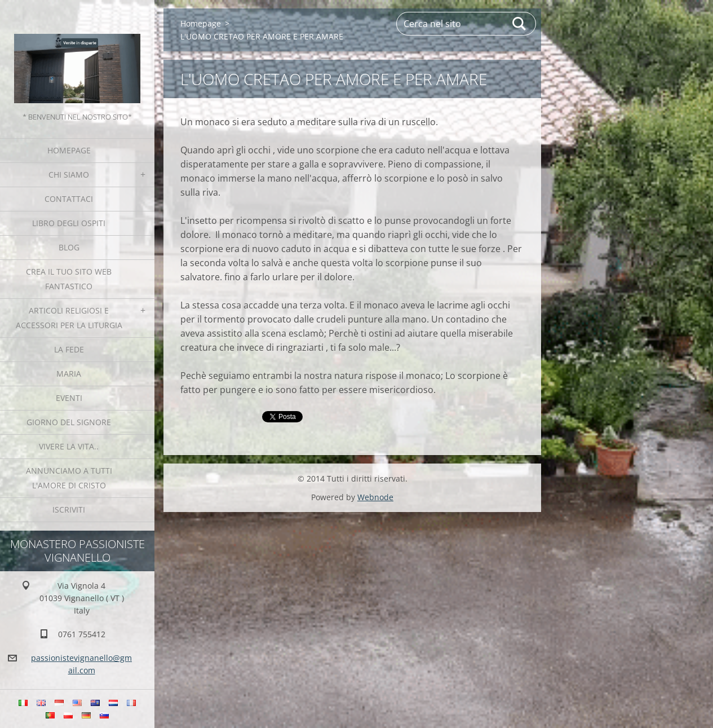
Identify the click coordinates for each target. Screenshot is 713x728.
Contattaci (69, 199)
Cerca (520, 24)
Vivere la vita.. (69, 446)
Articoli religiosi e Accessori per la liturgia (69, 318)
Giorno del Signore (69, 422)
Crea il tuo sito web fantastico (69, 279)
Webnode (375, 497)
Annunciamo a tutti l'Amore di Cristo (69, 478)
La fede (69, 349)
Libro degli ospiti (69, 223)
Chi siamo (69, 175)
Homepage (69, 150)
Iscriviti (69, 509)
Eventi (69, 398)
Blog (69, 247)
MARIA (69, 374)
